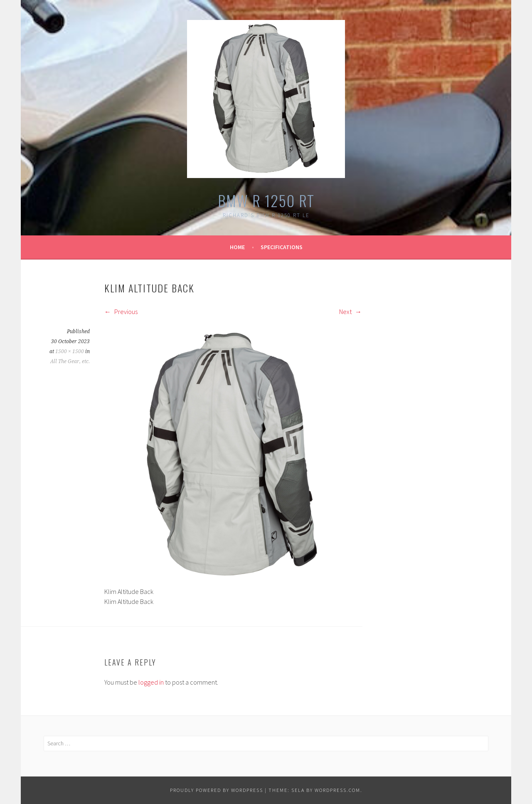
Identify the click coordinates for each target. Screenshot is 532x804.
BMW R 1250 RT (266, 200)
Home (237, 247)
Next (350, 312)
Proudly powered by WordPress (217, 790)
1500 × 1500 (70, 351)
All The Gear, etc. (70, 361)
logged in (151, 682)
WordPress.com (337, 790)
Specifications (282, 247)
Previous (121, 312)
